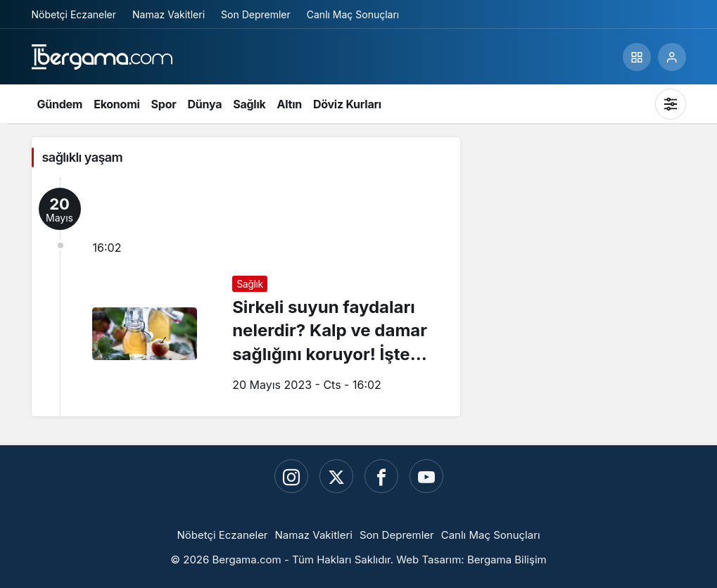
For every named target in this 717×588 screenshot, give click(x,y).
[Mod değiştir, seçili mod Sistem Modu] (671, 104)
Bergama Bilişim (507, 560)
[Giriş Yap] (672, 57)
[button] (637, 57)
